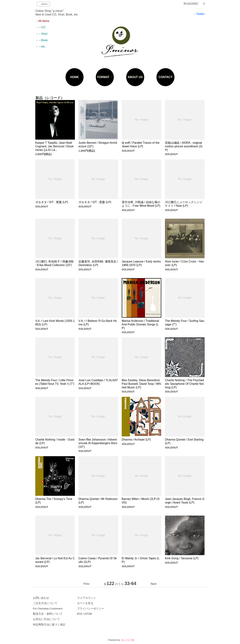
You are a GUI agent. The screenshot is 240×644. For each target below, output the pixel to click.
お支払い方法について (46, 619)
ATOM (88, 614)
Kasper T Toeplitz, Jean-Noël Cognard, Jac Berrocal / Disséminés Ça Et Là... (54, 146)
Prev (87, 584)
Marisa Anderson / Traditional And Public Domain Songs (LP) (140, 324)
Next (153, 584)
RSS (80, 614)
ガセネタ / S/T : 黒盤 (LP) (95, 202)
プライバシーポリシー (91, 609)
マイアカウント (87, 598)
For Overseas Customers (48, 609)
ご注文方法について (45, 603)
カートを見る (85, 603)
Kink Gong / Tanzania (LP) (182, 558)
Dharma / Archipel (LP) (136, 440)
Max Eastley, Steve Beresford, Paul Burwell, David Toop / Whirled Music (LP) (141, 384)
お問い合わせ (41, 598)
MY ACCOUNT (191, 3)
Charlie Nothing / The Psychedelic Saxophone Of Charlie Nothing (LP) (184, 384)
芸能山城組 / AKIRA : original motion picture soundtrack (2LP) (184, 146)
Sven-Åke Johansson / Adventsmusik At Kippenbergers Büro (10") (98, 443)
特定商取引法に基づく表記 (49, 625)
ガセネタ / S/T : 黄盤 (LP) (52, 202)
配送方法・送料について (48, 614)
